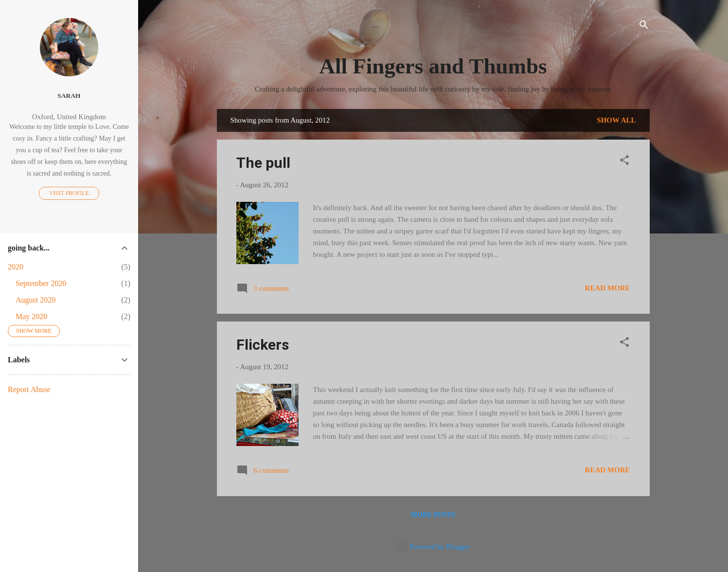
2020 (16, 267)
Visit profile (69, 193)
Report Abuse (29, 389)
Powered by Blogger (433, 547)
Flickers (263, 345)
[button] (624, 162)
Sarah (69, 96)
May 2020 (31, 316)
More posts (433, 515)
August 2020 (36, 300)
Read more (608, 288)
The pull (263, 163)
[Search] (644, 27)
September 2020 (41, 283)
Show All (616, 120)
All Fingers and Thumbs (433, 66)
